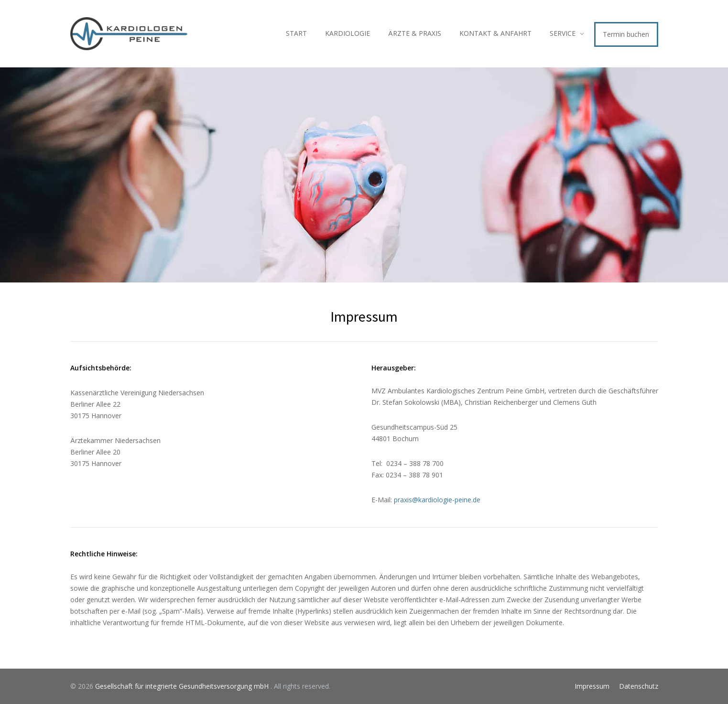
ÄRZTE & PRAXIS (415, 33)
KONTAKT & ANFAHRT (495, 33)
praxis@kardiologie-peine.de (437, 500)
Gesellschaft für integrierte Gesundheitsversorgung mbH (183, 686)
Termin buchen (626, 34)
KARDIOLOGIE (348, 33)
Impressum (592, 686)
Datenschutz (639, 686)
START (296, 33)
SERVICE (563, 33)
